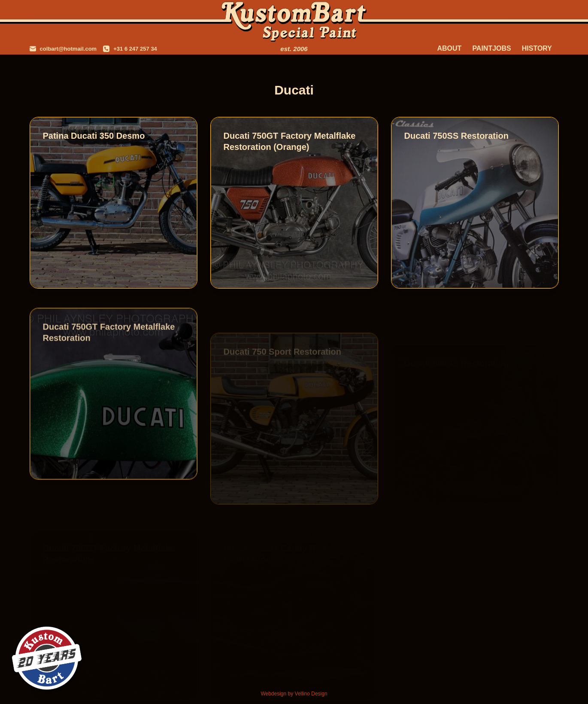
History (537, 48)
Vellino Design (311, 694)
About (449, 48)
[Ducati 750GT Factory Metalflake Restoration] (114, 400)
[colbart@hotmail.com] (63, 49)
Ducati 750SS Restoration (456, 136)
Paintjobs (491, 48)
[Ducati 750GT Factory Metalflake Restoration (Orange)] (294, 203)
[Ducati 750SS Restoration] (475, 203)
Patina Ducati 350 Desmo (94, 136)
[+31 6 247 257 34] (130, 49)
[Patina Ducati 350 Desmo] (114, 203)
